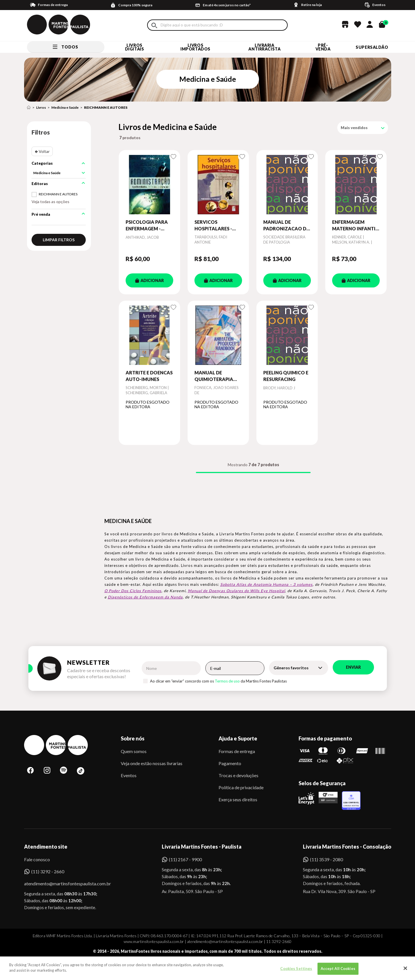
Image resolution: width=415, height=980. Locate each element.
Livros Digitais (135, 47)
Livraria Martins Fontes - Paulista (202, 847)
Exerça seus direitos (238, 799)
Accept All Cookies (338, 972)
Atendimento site (46, 847)
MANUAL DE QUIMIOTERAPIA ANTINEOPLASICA (215, 376)
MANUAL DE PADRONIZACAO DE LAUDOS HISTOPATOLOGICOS (287, 225)
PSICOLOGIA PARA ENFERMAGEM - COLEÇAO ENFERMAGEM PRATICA (147, 225)
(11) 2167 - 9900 (185, 859)
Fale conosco (37, 859)
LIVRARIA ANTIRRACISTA (264, 47)
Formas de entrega (237, 751)
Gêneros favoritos (291, 668)
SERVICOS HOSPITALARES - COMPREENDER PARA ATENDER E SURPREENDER (214, 225)
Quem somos (134, 751)
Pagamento (230, 763)
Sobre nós (133, 738)
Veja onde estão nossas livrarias (152, 763)
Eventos (129, 775)
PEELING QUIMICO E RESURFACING (286, 376)
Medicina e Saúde (65, 107)
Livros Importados (195, 47)
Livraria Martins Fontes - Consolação (347, 847)
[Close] (405, 972)
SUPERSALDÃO (372, 47)
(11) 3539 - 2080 (327, 859)
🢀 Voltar (42, 151)
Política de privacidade (241, 787)
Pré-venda (323, 47)
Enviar (353, 667)
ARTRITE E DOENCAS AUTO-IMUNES (149, 376)
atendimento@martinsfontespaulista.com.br (62, 883)
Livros (41, 107)
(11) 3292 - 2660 (48, 871)
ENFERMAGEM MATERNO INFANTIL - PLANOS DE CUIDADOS (355, 225)
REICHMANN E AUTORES (106, 107)
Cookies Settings (296, 972)
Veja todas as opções (50, 202)
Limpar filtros (59, 240)
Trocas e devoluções (238, 775)
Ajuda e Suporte (238, 738)
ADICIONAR (149, 280)
